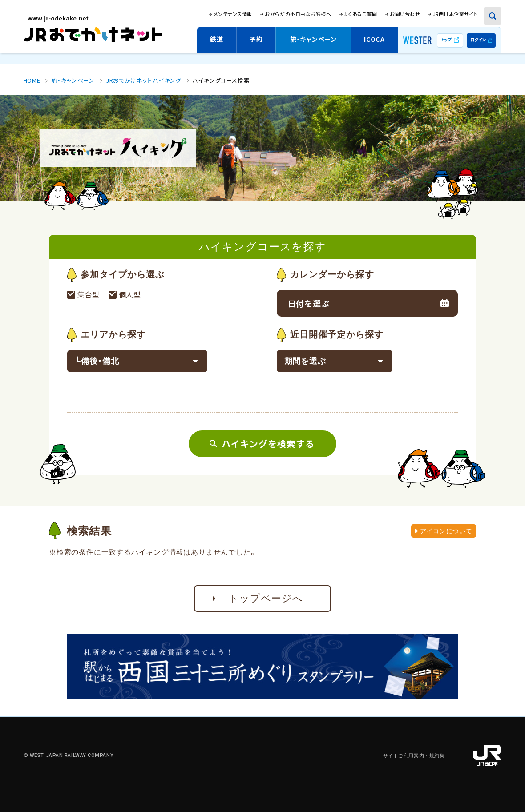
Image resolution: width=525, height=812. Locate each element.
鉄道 (216, 39)
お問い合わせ (405, 14)
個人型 (133, 294)
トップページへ (266, 598)
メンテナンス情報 (233, 14)
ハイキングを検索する (268, 444)
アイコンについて (444, 531)
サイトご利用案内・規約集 (414, 756)
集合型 (90, 294)
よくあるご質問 (361, 14)
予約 (256, 39)
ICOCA (374, 39)
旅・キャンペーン (313, 39)
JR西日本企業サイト (455, 14)
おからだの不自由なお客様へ (298, 14)
